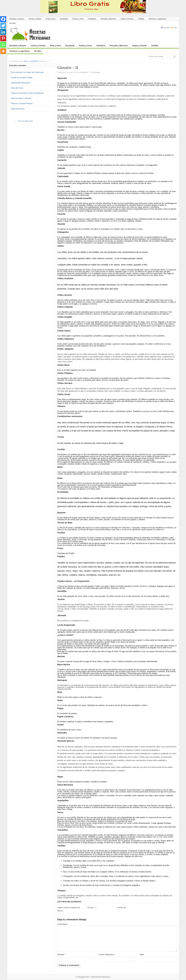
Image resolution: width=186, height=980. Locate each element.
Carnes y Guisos (35, 19)
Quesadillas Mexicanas (21, 83)
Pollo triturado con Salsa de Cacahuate (27, 72)
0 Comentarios (95, 72)
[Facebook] (3, 19)
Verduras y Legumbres (157, 19)
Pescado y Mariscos (108, 19)
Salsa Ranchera (18, 109)
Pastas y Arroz (78, 19)
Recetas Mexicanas (26, 121)
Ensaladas (64, 19)
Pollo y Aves (51, 19)
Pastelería (92, 19)
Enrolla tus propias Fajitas (22, 77)
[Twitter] (3, 26)
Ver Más (12, 23)
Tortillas (141, 19)
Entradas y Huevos (17, 19)
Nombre (61, 955)
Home (26, 61)
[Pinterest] (3, 38)
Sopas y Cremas (127, 19)
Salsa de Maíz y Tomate (21, 98)
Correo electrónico (107, 955)
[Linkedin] (3, 32)
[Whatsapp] (3, 45)
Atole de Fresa (17, 88)
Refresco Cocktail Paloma (22, 103)
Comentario (63, 924)
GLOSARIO (34, 61)
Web (142, 955)
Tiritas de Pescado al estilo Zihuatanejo (27, 93)
